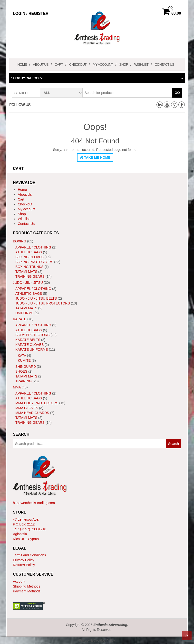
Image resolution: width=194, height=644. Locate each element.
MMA (17, 387)
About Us (41, 64)
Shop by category (27, 78)
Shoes (21, 371)
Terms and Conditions (29, 555)
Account (19, 581)
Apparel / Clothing (33, 247)
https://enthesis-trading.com (34, 503)
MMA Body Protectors (37, 403)
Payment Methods (27, 591)
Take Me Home (95, 157)
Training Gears (30, 276)
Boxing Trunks (29, 267)
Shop (124, 64)
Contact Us (165, 64)
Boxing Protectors (34, 262)
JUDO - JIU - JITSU (28, 283)
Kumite (24, 360)
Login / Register (31, 14)
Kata (22, 356)
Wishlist (141, 64)
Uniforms (24, 313)
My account (103, 64)
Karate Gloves (29, 345)
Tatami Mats (26, 272)
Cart (59, 64)
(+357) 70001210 (33, 529)
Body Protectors (32, 335)
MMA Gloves (27, 408)
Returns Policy (24, 565)
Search (174, 444)
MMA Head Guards (32, 413)
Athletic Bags (29, 252)
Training (24, 381)
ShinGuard (26, 367)
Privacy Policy (24, 560)
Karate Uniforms (32, 350)
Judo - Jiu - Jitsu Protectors (43, 303)
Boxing (19, 241)
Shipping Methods (27, 586)
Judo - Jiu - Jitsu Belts (36, 298)
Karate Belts (28, 340)
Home (22, 64)
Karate (20, 319)
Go (177, 93)
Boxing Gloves (29, 257)
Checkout (78, 64)
